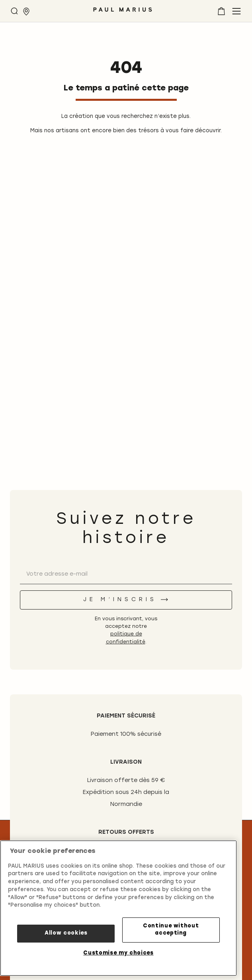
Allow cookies (66, 933)
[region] (118, 908)
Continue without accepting (171, 930)
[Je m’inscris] (126, 600)
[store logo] (123, 13)
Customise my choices (118, 953)
